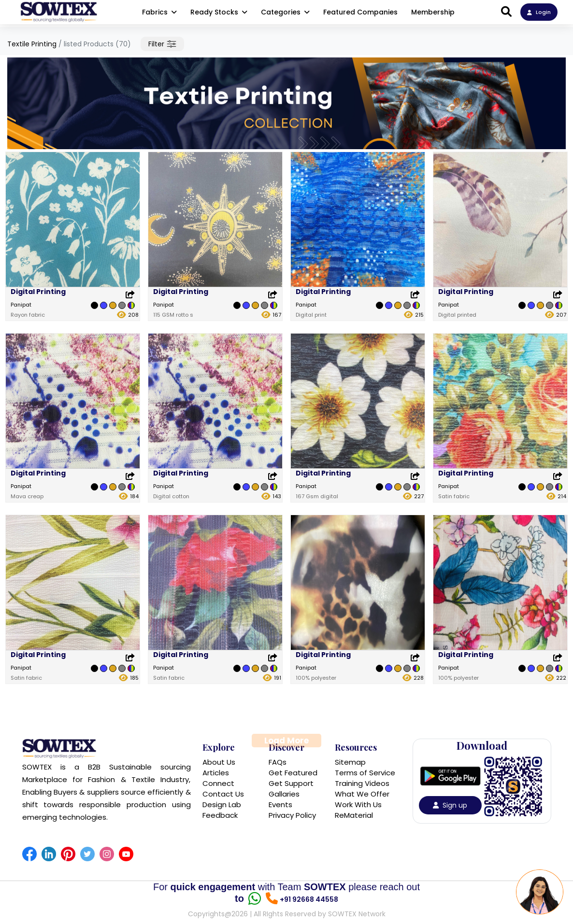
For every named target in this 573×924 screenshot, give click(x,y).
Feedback (220, 815)
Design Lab (222, 805)
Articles (216, 773)
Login (539, 12)
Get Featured (293, 773)
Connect (218, 783)
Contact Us (223, 794)
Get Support (291, 783)
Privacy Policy (292, 815)
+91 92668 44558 (309, 900)
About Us (219, 762)
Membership (433, 12)
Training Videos (362, 783)
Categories (285, 12)
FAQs (278, 762)
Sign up (450, 805)
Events (280, 805)
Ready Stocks (219, 12)
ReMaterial (354, 815)
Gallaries (284, 794)
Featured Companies (360, 12)
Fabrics (159, 12)
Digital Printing (38, 292)
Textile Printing (32, 44)
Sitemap (350, 762)
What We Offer (362, 794)
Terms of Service (365, 773)
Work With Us (358, 805)
